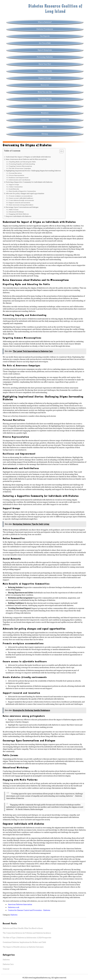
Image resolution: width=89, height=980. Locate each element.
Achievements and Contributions (20, 180)
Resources (45, 85)
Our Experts (45, 36)
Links (45, 106)
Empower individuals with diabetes (18, 216)
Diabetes (14, 915)
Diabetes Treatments (45, 29)
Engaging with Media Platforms (19, 214)
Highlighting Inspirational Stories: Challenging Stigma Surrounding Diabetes (33, 171)
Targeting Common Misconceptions (20, 166)
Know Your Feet (45, 64)
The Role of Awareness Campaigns (20, 168)
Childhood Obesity (45, 71)
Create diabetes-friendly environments (21, 200)
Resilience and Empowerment (19, 178)
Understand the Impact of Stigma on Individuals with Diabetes (28, 157)
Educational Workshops (16, 212)
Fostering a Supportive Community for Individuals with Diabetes (29, 182)
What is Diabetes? (45, 22)
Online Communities (16, 187)
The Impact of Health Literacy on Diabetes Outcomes (23, 947)
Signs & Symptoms (45, 50)
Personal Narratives (15, 173)
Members (45, 113)
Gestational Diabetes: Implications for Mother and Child (24, 942)
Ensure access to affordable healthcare (21, 198)
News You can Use (45, 92)
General (6, 969)
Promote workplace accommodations (21, 196)
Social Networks (14, 189)
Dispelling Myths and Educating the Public (22, 162)
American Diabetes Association (20, 904)
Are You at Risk (45, 43)
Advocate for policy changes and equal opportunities (25, 193)
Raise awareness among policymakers (21, 205)
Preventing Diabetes (45, 57)
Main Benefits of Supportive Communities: (22, 191)
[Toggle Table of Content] (60, 151)
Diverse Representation (17, 175)
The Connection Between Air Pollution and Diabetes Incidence (27, 933)
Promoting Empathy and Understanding (22, 164)
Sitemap (45, 134)
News (45, 127)
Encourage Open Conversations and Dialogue (22, 207)
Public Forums (14, 210)
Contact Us (45, 120)
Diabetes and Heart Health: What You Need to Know (23, 928)
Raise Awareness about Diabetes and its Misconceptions (26, 159)
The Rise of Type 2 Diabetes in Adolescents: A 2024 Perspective (27, 938)
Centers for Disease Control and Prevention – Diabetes (29, 910)
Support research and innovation (20, 203)
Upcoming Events (45, 99)
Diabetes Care (8, 964)
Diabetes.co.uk (14, 907)
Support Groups (45, 78)
